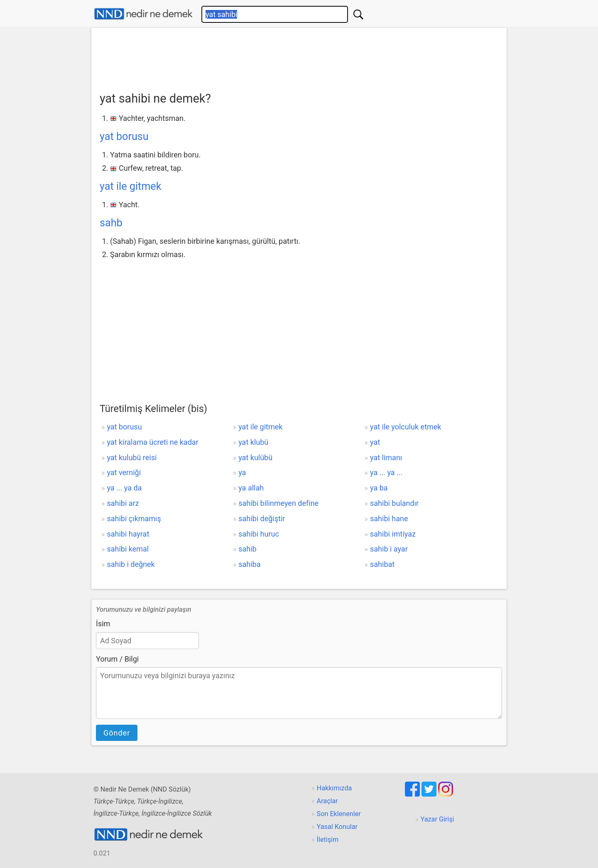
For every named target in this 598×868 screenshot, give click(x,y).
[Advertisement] (299, 57)
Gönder (117, 733)
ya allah (251, 488)
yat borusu (124, 136)
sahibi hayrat (128, 534)
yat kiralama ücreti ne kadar (152, 442)
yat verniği (124, 472)
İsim (103, 624)
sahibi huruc (259, 534)
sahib (247, 549)
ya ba (379, 488)
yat (375, 442)
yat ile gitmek (131, 186)
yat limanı (386, 457)
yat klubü (253, 442)
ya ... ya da (124, 488)
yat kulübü (255, 457)
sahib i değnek (131, 564)
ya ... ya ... (386, 472)
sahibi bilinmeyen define (278, 503)
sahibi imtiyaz (393, 534)
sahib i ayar (389, 549)
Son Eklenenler (339, 814)
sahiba (249, 564)
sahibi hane (389, 519)
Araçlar (327, 801)
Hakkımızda (335, 788)
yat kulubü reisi (132, 457)
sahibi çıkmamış (134, 519)
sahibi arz (123, 503)
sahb (111, 223)
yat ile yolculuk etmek (406, 427)
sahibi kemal (128, 549)
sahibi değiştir (262, 519)
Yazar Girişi (437, 819)
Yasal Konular (337, 827)
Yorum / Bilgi (117, 659)
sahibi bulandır (394, 503)
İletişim (328, 840)
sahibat (382, 564)
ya (242, 472)
